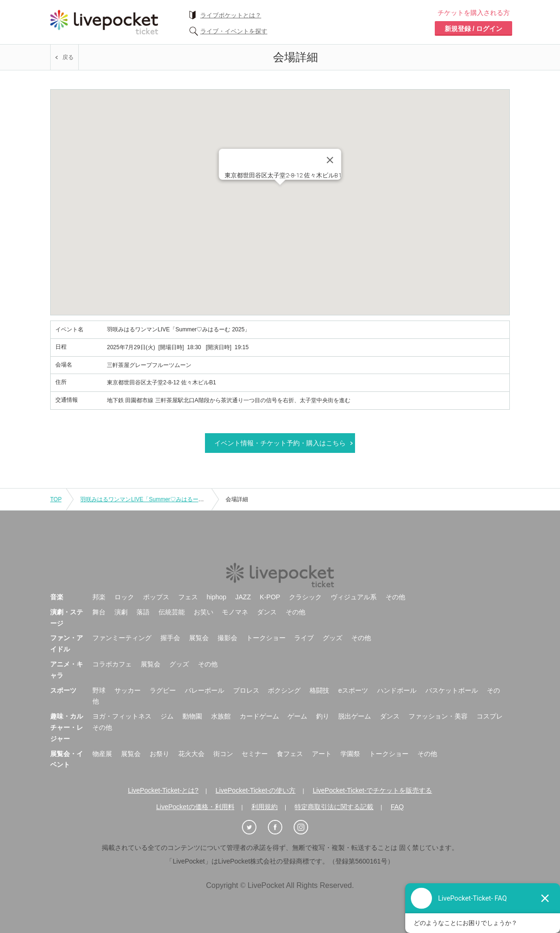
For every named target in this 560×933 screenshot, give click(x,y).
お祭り (159, 754)
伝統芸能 (172, 612)
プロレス (246, 690)
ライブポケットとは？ (231, 15)
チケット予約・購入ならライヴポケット (104, 22)
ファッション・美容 (438, 716)
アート (322, 754)
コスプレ (490, 716)
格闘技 (319, 690)
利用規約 (265, 807)
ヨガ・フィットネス (122, 716)
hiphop (217, 597)
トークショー (266, 638)
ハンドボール (397, 690)
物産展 (102, 754)
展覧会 (199, 638)
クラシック (305, 597)
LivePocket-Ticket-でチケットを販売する (373, 790)
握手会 (170, 638)
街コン (223, 754)
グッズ (333, 638)
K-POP (270, 597)
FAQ (397, 807)
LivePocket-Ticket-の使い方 (256, 790)
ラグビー (163, 690)
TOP (56, 499)
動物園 (192, 716)
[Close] (330, 160)
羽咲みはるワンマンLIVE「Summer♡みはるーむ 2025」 (152, 499)
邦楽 (99, 597)
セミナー (255, 754)
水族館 (221, 716)
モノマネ (235, 612)
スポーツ (63, 690)
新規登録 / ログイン (474, 29)
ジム (167, 716)
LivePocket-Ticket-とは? (163, 790)
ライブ (304, 638)
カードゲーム (259, 716)
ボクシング (284, 690)
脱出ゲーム (355, 716)
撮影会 (227, 638)
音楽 (57, 597)
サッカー (128, 690)
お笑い (204, 612)
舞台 (99, 612)
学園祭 (350, 754)
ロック (124, 597)
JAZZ (243, 597)
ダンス (267, 612)
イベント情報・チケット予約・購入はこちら (280, 443)
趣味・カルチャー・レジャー (67, 727)
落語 (143, 612)
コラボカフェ (112, 664)
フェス (188, 597)
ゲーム (297, 716)
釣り (323, 716)
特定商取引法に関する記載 (334, 807)
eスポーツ (353, 690)
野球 (99, 690)
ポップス (156, 597)
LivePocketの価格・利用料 (195, 807)
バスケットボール (452, 690)
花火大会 (191, 754)
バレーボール (204, 690)
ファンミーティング (122, 638)
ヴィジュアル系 (354, 597)
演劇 (121, 612)
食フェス (290, 754)
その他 (395, 597)
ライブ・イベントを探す (234, 31)
